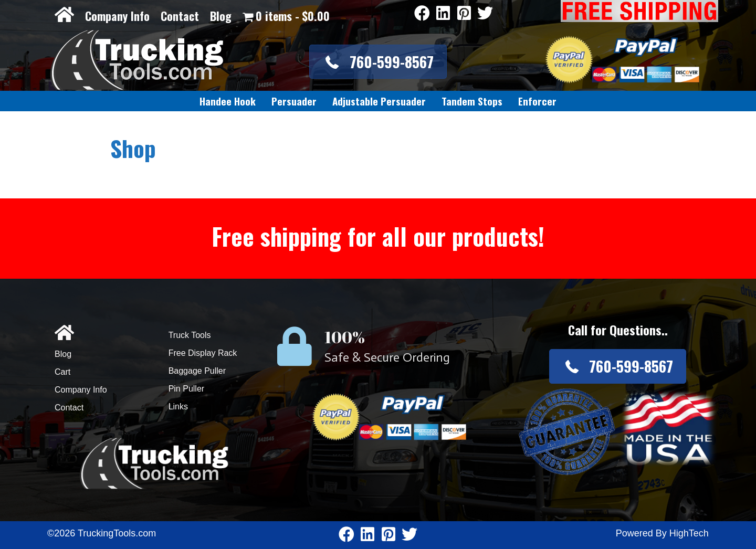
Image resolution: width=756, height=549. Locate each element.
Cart (62, 372)
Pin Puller (186, 389)
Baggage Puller (197, 371)
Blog (221, 16)
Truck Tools (190, 335)
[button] (378, 62)
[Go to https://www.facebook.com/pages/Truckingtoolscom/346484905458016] (422, 14)
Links (178, 407)
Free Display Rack (203, 353)
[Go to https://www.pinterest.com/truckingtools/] (464, 14)
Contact (180, 16)
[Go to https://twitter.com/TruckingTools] (485, 14)
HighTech (689, 533)
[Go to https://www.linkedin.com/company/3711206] (443, 14)
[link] (228, 101)
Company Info (117, 16)
